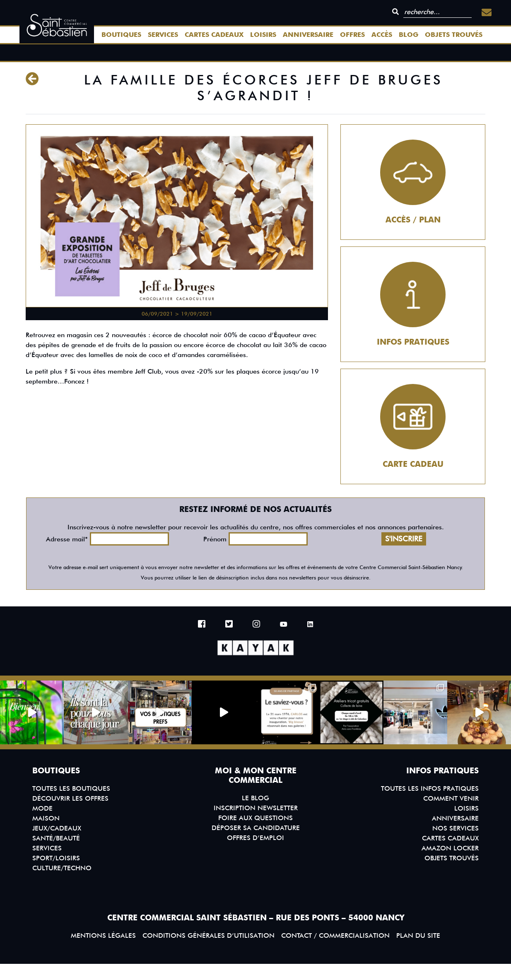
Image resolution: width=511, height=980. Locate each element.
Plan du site (418, 935)
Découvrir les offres (70, 798)
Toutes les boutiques (71, 788)
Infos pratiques (413, 342)
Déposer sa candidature (256, 828)
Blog (409, 35)
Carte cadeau (413, 464)
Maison (46, 818)
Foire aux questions (256, 818)
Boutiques (121, 35)
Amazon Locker (450, 848)
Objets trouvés (454, 35)
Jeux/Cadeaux (57, 828)
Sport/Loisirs (56, 858)
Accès (382, 35)
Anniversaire (308, 35)
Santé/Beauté (56, 838)
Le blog (256, 798)
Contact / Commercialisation (335, 935)
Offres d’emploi (256, 838)
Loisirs (263, 35)
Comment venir (451, 798)
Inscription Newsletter (256, 808)
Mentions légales (103, 935)
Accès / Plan (413, 220)
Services (163, 35)
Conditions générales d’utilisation (208, 935)
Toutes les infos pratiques (430, 788)
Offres (352, 35)
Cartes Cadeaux (214, 35)
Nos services (456, 828)
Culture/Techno (62, 868)
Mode (42, 808)
